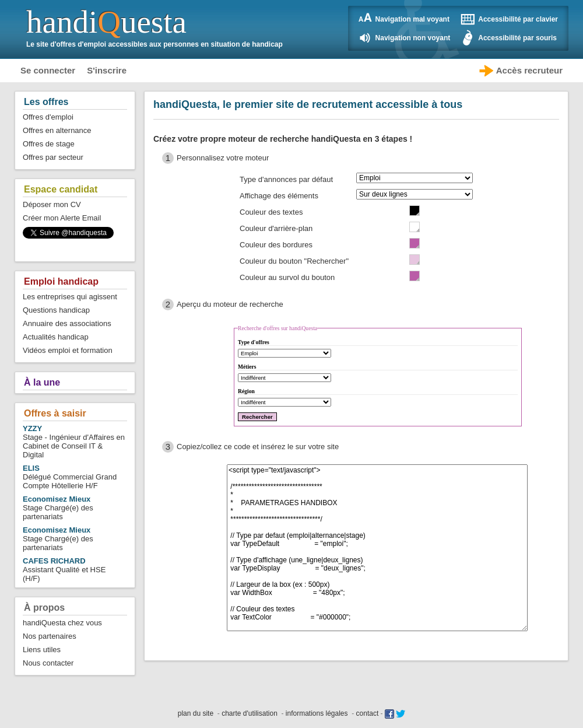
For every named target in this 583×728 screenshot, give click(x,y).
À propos (44, 608)
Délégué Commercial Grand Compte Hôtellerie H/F (70, 477)
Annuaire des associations (67, 323)
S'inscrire (107, 70)
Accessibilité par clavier (518, 19)
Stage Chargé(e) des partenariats (58, 508)
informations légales (317, 713)
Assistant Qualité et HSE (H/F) (64, 570)
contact (368, 713)
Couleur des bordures (276, 245)
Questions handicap (56, 310)
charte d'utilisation (250, 713)
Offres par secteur (53, 157)
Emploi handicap (61, 281)
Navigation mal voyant (412, 19)
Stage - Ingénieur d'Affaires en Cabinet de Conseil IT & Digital (74, 442)
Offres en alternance (57, 130)
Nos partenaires (50, 636)
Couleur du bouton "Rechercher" (294, 261)
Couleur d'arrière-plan (276, 228)
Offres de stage (49, 144)
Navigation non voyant (413, 38)
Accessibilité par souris (517, 38)
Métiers (247, 367)
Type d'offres (254, 342)
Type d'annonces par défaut (286, 179)
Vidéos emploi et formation (68, 350)
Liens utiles (42, 650)
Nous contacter (48, 663)
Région (246, 391)
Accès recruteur (529, 70)
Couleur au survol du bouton (287, 277)
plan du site (196, 713)
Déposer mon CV (52, 204)
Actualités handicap (56, 337)
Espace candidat (61, 189)
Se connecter (48, 70)
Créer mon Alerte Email (62, 218)
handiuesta (106, 22)
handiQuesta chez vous (62, 623)
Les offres (46, 102)
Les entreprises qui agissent (70, 297)
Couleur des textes (271, 212)
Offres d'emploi (48, 117)
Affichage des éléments (279, 196)
